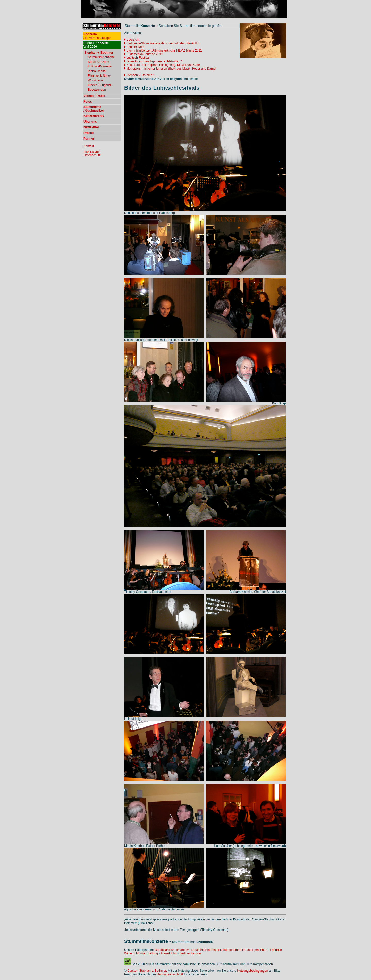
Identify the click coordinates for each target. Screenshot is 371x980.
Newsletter (91, 127)
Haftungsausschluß (170, 974)
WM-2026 (96, 45)
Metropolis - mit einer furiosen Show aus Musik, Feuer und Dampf (170, 69)
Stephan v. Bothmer (139, 75)
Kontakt (89, 146)
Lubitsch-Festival (137, 58)
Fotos (88, 102)
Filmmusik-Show (99, 76)
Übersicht (133, 40)
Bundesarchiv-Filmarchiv (172, 950)
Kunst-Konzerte (99, 62)
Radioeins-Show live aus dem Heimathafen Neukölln (162, 43)
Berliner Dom (135, 47)
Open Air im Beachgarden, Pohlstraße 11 (154, 61)
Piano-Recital (97, 71)
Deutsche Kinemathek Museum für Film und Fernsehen (229, 950)
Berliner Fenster (190, 953)
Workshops (96, 80)
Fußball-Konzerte (100, 66)
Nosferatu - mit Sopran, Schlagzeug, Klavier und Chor (163, 65)
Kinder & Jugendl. (100, 85)
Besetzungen (97, 90)
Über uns (90, 122)
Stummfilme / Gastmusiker (94, 109)
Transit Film (168, 953)
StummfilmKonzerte (101, 57)
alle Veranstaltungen (98, 36)
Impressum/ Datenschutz (92, 153)
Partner (89, 139)
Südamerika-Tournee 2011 (144, 54)
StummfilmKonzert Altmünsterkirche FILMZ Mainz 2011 (163, 50)
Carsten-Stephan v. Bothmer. (147, 971)
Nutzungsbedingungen (252, 971)
